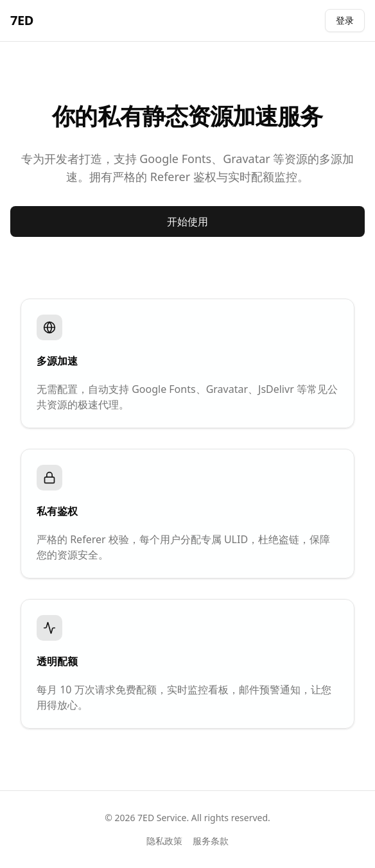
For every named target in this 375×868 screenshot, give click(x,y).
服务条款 (211, 841)
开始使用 (187, 221)
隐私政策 (164, 841)
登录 (345, 20)
